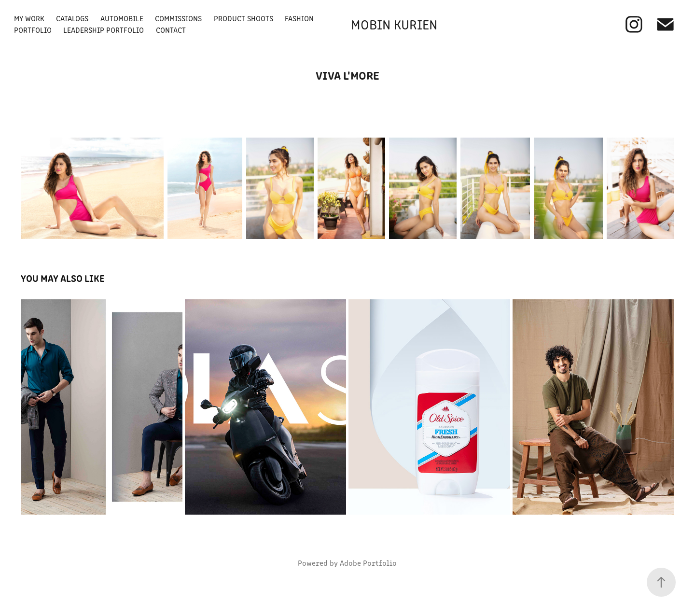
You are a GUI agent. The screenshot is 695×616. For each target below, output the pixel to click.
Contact (171, 30)
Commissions (178, 18)
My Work (29, 18)
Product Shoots (243, 18)
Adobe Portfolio (368, 563)
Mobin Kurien (394, 24)
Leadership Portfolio (104, 30)
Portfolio (33, 30)
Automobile (122, 18)
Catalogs (72, 18)
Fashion (299, 18)
